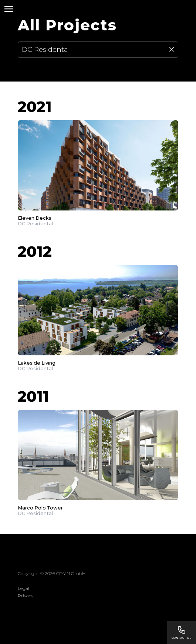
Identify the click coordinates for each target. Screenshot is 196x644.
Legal (23, 588)
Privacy (26, 596)
